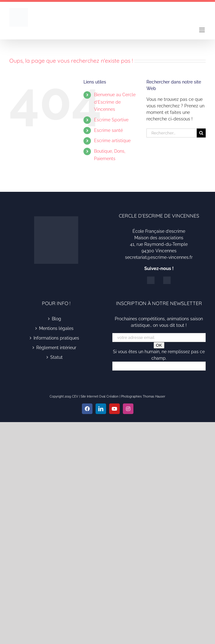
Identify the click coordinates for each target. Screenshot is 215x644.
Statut (56, 357)
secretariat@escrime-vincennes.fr (159, 257)
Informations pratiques (56, 338)
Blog (56, 319)
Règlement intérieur (56, 348)
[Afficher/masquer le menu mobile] (202, 30)
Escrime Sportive (111, 120)
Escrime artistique (112, 141)
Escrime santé (108, 130)
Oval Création (109, 396)
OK (159, 345)
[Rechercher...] (172, 133)
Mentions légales (56, 328)
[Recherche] (201, 133)
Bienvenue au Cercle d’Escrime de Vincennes (115, 102)
